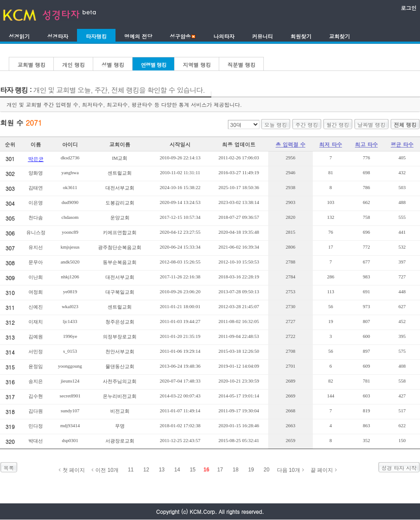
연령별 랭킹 (154, 65)
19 (251, 470)
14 (177, 470)
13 (162, 470)
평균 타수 (402, 144)
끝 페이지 (322, 470)
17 (220, 470)
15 (193, 470)
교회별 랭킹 (31, 65)
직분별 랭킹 (241, 65)
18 (236, 470)
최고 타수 (366, 144)
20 (267, 470)
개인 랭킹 (73, 65)
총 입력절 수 (290, 144)
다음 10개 (289, 470)
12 (146, 470)
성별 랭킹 (113, 65)
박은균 (36, 159)
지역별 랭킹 (197, 65)
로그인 (409, 8)
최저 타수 (331, 144)
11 (131, 470)
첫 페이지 (74, 470)
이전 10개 (107, 470)
